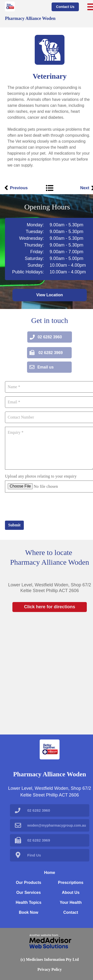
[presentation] (43, 506)
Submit (14, 525)
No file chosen (46, 486)
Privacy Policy (50, 969)
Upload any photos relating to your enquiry (41, 476)
